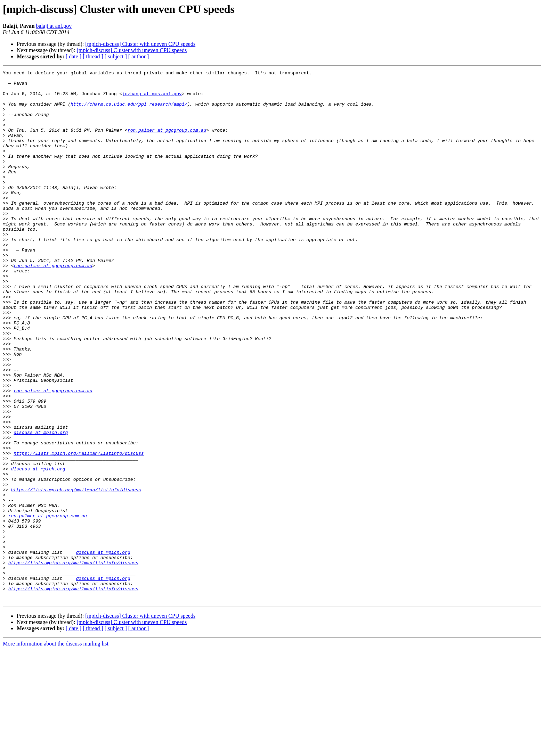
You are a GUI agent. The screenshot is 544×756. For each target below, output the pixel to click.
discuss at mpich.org (41, 505)
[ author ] (139, 56)
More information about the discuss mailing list (56, 750)
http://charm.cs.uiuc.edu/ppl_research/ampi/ (129, 111)
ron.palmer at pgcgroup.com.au (167, 142)
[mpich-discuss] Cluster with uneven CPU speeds (140, 44)
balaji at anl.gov (54, 26)
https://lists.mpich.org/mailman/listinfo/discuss (79, 530)
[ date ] (74, 56)
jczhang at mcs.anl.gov (152, 99)
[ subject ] (116, 56)
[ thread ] (93, 56)
